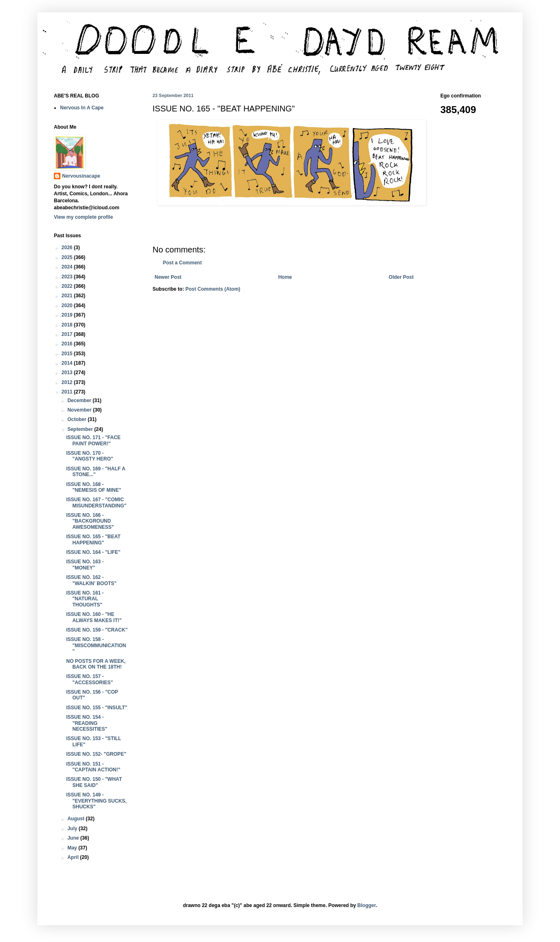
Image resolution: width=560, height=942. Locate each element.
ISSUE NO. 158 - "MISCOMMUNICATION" (96, 645)
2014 (68, 363)
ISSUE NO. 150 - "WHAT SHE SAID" (94, 782)
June (74, 838)
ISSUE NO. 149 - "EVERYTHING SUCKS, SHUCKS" (96, 801)
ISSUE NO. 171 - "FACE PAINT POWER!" (93, 440)
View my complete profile (83, 217)
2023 (68, 277)
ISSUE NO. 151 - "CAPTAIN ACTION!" (93, 767)
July (73, 829)
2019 (68, 315)
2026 (68, 248)
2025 (68, 257)
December (80, 400)
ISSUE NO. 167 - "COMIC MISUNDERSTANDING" (96, 502)
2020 (68, 306)
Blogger (367, 905)
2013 (68, 373)
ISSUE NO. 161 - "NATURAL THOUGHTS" (85, 599)
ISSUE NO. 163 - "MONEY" (85, 565)
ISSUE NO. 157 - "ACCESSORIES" (90, 679)
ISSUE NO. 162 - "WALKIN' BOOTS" (91, 580)
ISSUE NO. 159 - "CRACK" (97, 630)
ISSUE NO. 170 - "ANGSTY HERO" (90, 456)
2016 (68, 344)
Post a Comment (182, 263)
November (80, 410)
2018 (68, 325)
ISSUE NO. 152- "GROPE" (96, 754)
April (74, 857)
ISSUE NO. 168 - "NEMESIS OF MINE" (94, 487)
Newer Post (168, 277)
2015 (68, 354)
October (78, 419)
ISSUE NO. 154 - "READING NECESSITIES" (87, 723)
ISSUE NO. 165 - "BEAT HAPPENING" (93, 539)
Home (285, 277)
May (73, 848)
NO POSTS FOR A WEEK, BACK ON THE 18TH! (96, 664)
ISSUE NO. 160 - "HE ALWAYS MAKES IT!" (94, 617)
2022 (68, 286)
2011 (68, 392)
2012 (68, 382)
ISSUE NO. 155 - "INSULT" (97, 708)
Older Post (401, 277)
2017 (68, 334)
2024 (68, 267)
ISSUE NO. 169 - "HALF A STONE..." (96, 472)
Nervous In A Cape (82, 108)
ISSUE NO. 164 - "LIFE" (93, 552)
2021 (68, 296)
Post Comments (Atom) (213, 289)
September (81, 429)
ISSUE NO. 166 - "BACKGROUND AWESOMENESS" (90, 521)
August (77, 819)
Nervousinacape (81, 176)
